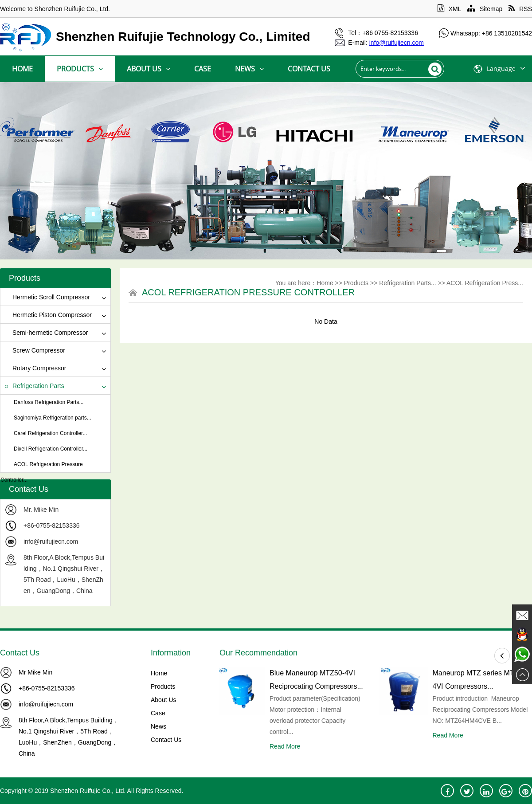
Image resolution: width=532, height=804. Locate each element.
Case (203, 69)
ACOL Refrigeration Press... (485, 283)
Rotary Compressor (35, 368)
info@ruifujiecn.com (51, 541)
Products (80, 69)
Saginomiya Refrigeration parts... (53, 418)
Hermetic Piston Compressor (48, 315)
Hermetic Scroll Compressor (47, 297)
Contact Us (309, 69)
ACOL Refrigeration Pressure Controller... (42, 472)
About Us (149, 69)
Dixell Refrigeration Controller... (51, 449)
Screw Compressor (35, 350)
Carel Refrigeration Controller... (50, 433)
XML (449, 9)
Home (22, 69)
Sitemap (485, 9)
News (249, 69)
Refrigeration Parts (35, 386)
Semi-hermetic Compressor (46, 333)
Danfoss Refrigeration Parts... (49, 402)
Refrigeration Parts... (407, 283)
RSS (520, 9)
